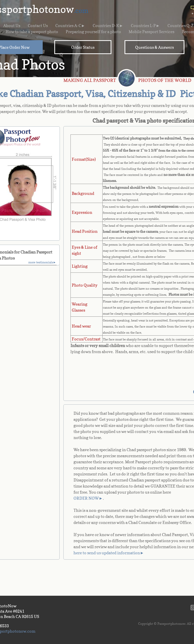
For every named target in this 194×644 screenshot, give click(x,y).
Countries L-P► (145, 26)
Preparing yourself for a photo (93, 32)
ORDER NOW (86, 498)
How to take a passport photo (32, 32)
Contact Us (38, 26)
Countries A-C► (70, 26)
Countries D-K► (108, 26)
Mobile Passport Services (151, 32)
